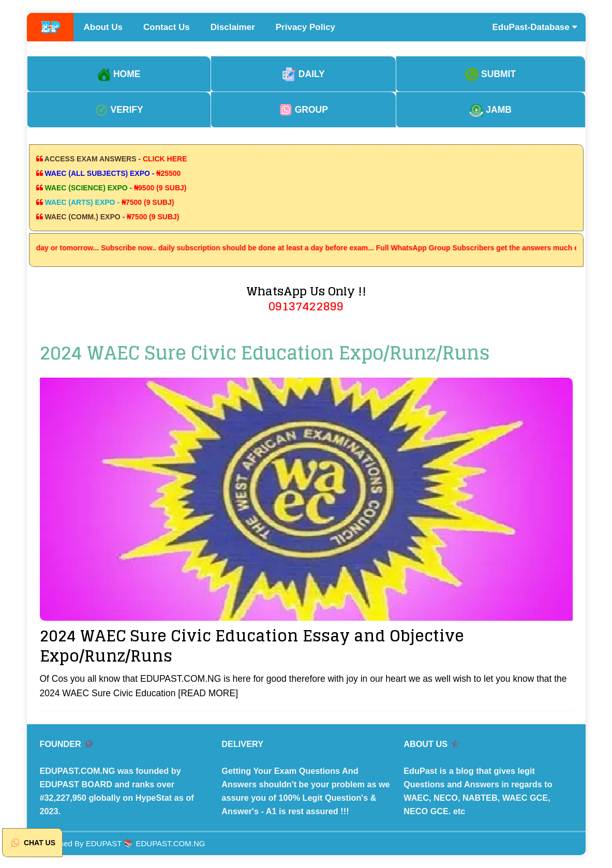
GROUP (303, 110)
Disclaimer (233, 27)
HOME (119, 74)
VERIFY (119, 110)
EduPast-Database (535, 27)
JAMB (490, 110)
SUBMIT (490, 74)
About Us (103, 27)
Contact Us (167, 27)
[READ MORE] (208, 693)
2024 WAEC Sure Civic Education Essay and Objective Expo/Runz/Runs (252, 646)
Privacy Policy (305, 27)
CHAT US (32, 843)
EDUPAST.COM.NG (171, 843)
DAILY (303, 74)
